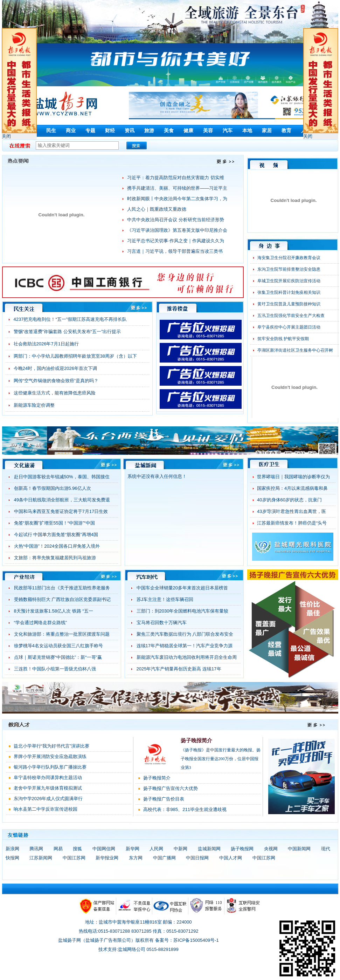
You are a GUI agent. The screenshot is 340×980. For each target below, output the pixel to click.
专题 (90, 131)
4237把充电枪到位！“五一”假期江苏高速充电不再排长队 (70, 319)
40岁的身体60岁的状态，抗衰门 (289, 500)
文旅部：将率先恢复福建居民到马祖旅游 (55, 558)
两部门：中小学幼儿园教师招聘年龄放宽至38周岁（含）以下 (75, 356)
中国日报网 (197, 858)
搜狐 (77, 849)
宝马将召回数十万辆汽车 (162, 623)
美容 (208, 131)
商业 (71, 131)
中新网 (181, 849)
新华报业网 (107, 858)
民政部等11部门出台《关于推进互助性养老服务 (62, 588)
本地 (247, 131)
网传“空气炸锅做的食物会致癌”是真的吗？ (56, 381)
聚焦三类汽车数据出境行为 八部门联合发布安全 (185, 634)
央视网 (271, 849)
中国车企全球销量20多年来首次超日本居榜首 (182, 588)
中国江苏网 (74, 858)
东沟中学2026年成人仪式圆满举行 (48, 799)
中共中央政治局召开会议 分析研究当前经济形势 (176, 220)
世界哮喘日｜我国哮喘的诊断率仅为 (293, 477)
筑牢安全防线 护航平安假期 (283, 339)
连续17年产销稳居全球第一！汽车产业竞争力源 (185, 646)
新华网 (133, 849)
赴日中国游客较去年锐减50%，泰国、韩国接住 (62, 477)
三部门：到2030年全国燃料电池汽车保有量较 (183, 611)
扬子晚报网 (242, 849)
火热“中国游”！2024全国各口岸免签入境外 (57, 546)
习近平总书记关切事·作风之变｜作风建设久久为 (176, 241)
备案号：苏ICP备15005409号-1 (187, 940)
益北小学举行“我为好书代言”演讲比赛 (52, 746)
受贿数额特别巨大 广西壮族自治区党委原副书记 (63, 599)
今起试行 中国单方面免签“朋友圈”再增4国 (56, 535)
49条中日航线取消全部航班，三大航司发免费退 (62, 500)
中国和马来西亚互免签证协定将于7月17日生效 (61, 511)
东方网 (136, 858)
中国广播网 (164, 858)
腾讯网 (36, 849)
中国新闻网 (299, 849)
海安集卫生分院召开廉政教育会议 (289, 258)
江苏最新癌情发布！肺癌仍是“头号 (292, 523)
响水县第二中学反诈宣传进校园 (46, 809)
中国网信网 (104, 849)
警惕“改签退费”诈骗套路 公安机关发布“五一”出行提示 (67, 332)
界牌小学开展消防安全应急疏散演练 (50, 756)
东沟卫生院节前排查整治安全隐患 (289, 269)
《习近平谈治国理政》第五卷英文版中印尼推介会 (177, 230)
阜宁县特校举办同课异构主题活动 (48, 778)
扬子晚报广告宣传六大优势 (171, 788)
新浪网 (12, 849)
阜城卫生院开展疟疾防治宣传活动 (289, 281)
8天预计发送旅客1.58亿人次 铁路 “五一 (54, 611)
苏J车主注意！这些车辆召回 (165, 599)
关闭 (6, 136)
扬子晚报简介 (196, 741)
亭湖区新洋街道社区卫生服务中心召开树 (295, 350)
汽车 (228, 131)
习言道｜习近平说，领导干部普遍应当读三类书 (175, 251)
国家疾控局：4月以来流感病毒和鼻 (292, 488)
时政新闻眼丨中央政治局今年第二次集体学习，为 (177, 199)
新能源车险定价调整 (34, 405)
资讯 (130, 131)
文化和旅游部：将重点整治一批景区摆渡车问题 (62, 634)
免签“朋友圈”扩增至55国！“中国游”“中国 (54, 523)
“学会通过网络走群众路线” (41, 623)
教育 (286, 131)
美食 (169, 131)
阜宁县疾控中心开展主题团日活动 (289, 327)
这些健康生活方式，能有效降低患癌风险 (55, 393)
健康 (188, 131)
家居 (267, 131)
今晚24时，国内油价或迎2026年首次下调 (55, 368)
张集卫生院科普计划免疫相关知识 (289, 292)
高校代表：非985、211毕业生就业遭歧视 (185, 809)
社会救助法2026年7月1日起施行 (46, 344)
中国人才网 (231, 858)
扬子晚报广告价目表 (164, 799)
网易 (58, 849)
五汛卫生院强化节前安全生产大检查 (291, 316)
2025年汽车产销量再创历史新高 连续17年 (179, 669)
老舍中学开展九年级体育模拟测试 (48, 788)
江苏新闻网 (41, 858)
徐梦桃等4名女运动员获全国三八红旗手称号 (58, 646)
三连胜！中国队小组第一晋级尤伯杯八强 (55, 669)
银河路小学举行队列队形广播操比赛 (50, 767)
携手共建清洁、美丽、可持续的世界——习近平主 (177, 188)
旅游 (149, 131)
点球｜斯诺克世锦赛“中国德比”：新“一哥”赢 (58, 657)
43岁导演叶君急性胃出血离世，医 (291, 511)
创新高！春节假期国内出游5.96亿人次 (53, 488)
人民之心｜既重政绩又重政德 (157, 209)
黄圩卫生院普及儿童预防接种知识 (289, 304)
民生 (51, 131)
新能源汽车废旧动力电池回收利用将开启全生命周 (187, 657)
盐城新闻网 (209, 849)
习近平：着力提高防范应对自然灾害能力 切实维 (176, 178)
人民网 (156, 849)
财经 (110, 131)
